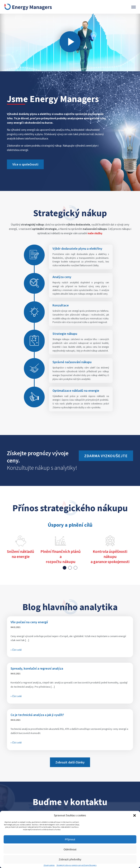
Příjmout (70, 839)
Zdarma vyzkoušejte (106, 456)
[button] (135, 815)
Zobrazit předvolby (70, 859)
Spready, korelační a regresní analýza (37, 668)
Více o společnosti (25, 164)
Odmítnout (70, 849)
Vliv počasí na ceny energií (29, 622)
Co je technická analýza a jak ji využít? (37, 715)
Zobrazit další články (70, 762)
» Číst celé (16, 650)
